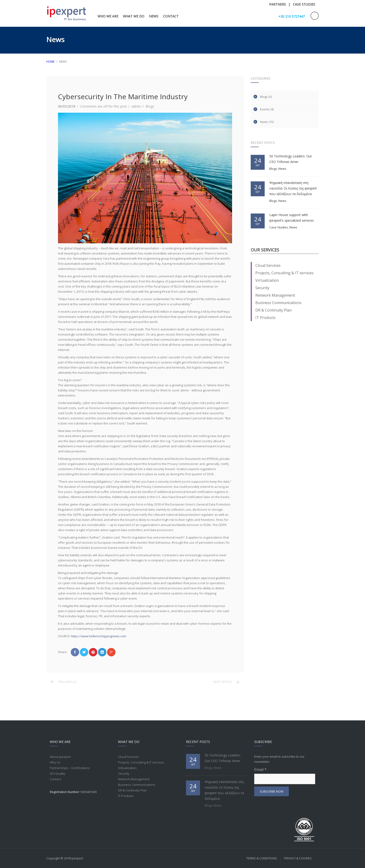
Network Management (275, 295)
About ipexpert (60, 757)
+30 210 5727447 (292, 16)
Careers (56, 779)
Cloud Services (268, 265)
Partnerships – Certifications (70, 768)
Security (262, 288)
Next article (223, 682)
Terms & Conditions (262, 858)
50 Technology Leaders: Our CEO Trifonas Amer (291, 159)
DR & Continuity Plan (274, 310)
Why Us (55, 762)
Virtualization (267, 280)
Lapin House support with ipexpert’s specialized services (292, 218)
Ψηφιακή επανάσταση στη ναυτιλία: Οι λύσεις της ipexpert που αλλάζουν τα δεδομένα (293, 188)
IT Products (265, 318)
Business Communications (278, 303)
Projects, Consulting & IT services (284, 273)
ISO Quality (58, 773)
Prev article (67, 682)
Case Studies (279, 227)
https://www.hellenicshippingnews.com (99, 636)
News (264, 122)
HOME (50, 62)
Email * (285, 776)
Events (265, 109)
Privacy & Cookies (298, 858)
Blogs (150, 106)
